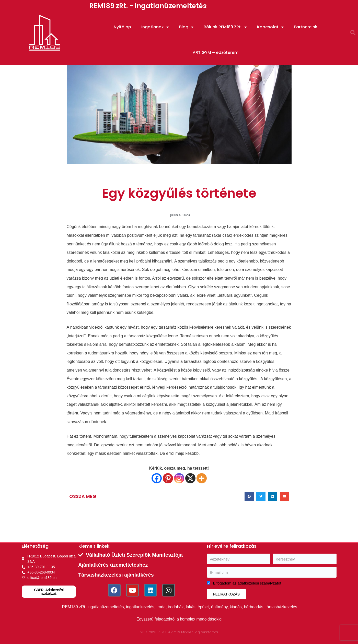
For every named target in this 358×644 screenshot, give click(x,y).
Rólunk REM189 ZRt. (225, 27)
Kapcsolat (270, 27)
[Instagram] (179, 478)
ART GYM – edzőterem (216, 52)
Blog (186, 27)
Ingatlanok (155, 27)
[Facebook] (157, 478)
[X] (190, 478)
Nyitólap (122, 27)
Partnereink (306, 27)
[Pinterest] (168, 478)
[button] (353, 33)
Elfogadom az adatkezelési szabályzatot (247, 583)
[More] (202, 478)
